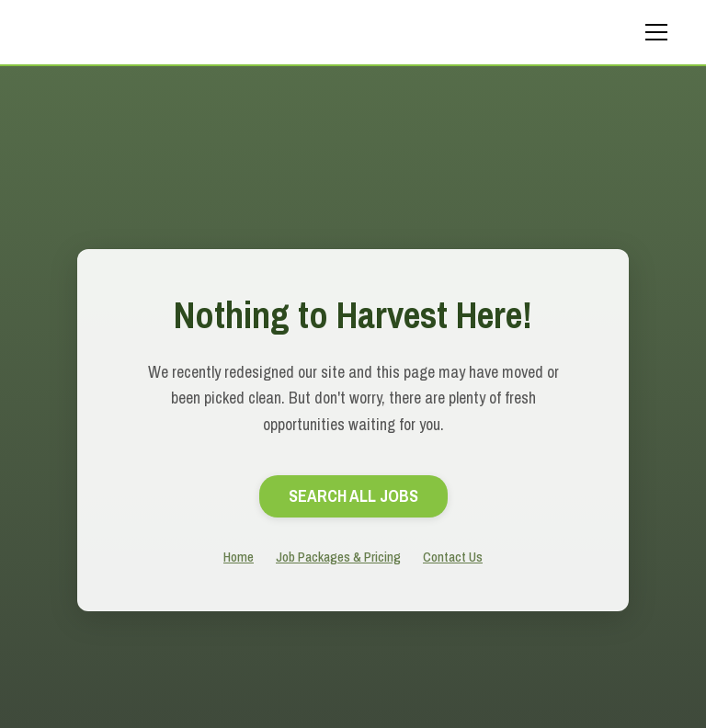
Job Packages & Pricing (338, 557)
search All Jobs (353, 496)
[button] (653, 32)
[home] (160, 32)
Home (239, 557)
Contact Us (453, 557)
